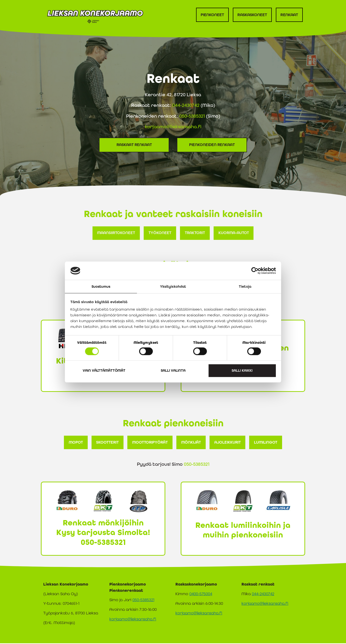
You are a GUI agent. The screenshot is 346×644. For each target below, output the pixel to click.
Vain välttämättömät (104, 370)
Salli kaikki (242, 370)
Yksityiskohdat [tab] (173, 287)
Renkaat (289, 15)
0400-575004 (201, 594)
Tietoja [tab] (245, 287)
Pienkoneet (212, 15)
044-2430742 (186, 105)
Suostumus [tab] (101, 287)
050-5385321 (192, 116)
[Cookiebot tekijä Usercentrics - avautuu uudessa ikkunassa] (255, 271)
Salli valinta (173, 370)
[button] (114, 233)
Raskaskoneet (252, 15)
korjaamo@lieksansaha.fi (173, 126)
